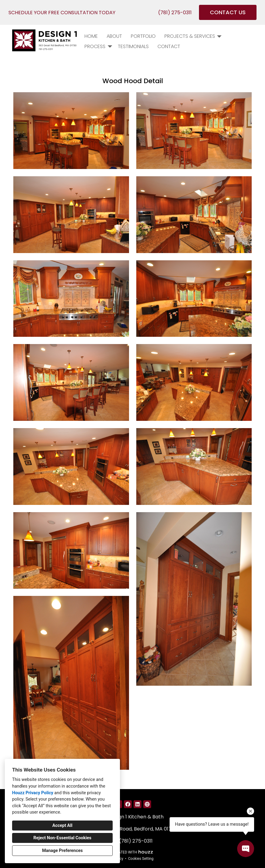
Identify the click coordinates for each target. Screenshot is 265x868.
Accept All (62, 826)
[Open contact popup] (246, 849)
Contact (169, 46)
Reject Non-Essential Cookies (62, 838)
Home (91, 36)
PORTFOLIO (143, 36)
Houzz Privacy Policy (33, 793)
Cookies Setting (141, 859)
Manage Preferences (62, 851)
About (114, 36)
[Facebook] (128, 804)
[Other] (147, 804)
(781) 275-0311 (175, 13)
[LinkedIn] (137, 804)
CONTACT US (228, 12)
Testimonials (133, 46)
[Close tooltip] (250, 811)
